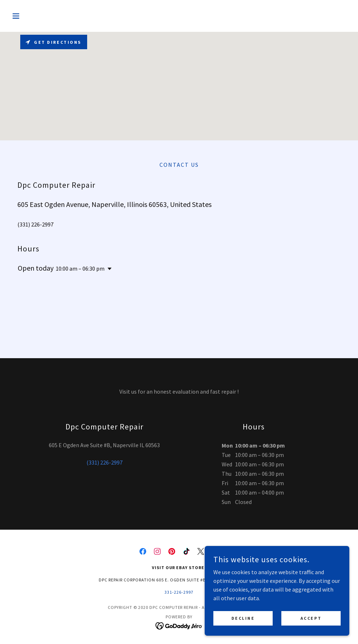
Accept (311, 618)
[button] (34, 16)
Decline (243, 618)
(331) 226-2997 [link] (35, 224)
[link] (143, 551)
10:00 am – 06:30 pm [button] (80, 268)
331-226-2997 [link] (179, 592)
